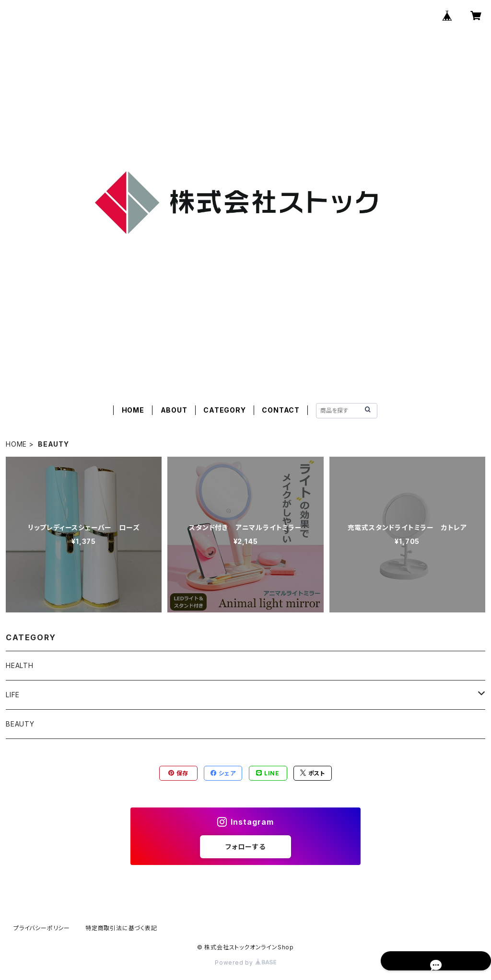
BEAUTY (20, 724)
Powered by (245, 963)
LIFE (13, 695)
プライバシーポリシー (42, 928)
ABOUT (174, 410)
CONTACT (281, 410)
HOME (133, 410)
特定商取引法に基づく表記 (121, 928)
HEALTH (20, 665)
